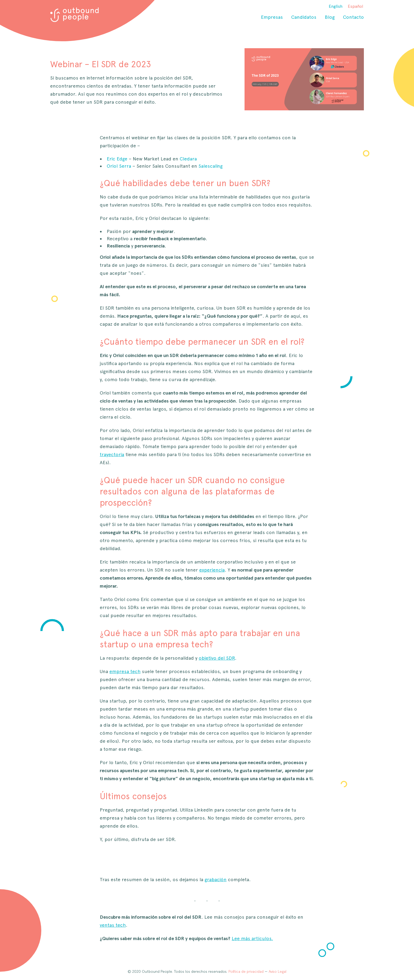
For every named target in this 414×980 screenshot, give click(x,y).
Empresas (272, 17)
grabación (216, 879)
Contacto (353, 17)
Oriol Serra (119, 166)
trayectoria (112, 454)
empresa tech (125, 671)
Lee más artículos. (252, 938)
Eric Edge (117, 159)
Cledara (188, 159)
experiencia (212, 570)
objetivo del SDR (217, 658)
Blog (330, 17)
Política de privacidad (246, 971)
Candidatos (304, 17)
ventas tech (113, 925)
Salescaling (210, 166)
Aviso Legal (278, 971)
